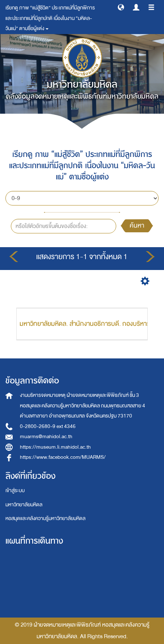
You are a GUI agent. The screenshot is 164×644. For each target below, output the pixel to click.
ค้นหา (137, 226)
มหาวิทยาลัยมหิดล (24, 505)
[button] (121, 7)
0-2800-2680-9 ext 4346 (48, 426)
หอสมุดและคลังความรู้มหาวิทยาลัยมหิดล (45, 518)
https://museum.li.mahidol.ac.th (55, 447)
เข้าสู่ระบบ (15, 491)
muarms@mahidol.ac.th (46, 437)
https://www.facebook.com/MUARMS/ (63, 457)
